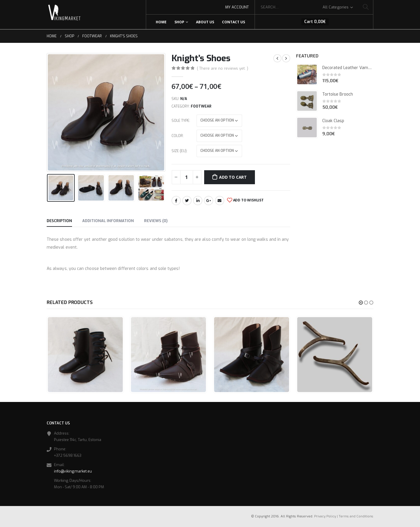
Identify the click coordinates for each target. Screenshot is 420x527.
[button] (361, 303)
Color (177, 136)
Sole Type (180, 121)
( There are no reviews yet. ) (223, 68)
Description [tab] (59, 221)
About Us (205, 22)
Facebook (176, 201)
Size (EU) (179, 151)
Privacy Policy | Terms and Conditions (344, 516)
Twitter (187, 201)
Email (220, 201)
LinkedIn (198, 201)
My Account (237, 7)
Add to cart (233, 177)
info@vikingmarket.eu (73, 471)
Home (161, 22)
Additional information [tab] (108, 221)
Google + (209, 201)
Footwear (201, 106)
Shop (179, 22)
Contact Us (233, 22)
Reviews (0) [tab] (156, 221)
